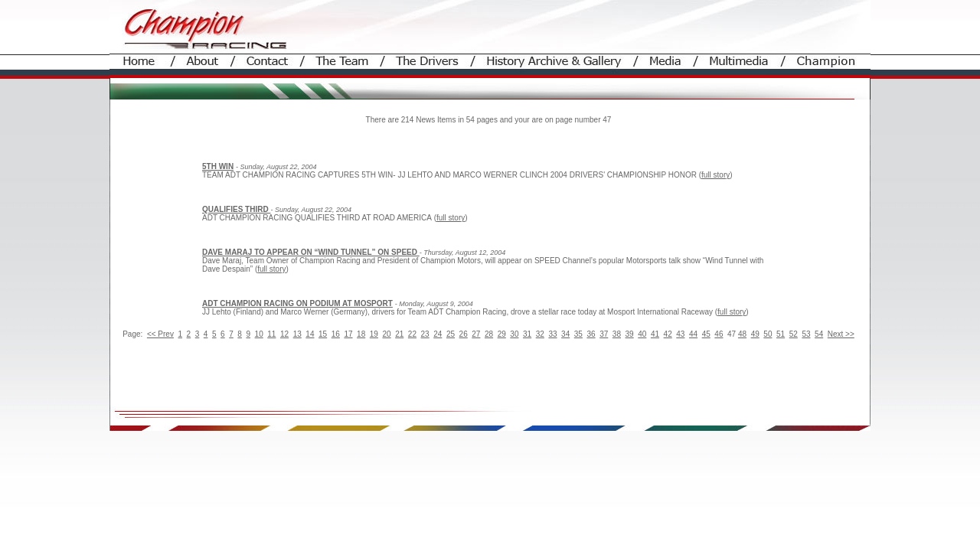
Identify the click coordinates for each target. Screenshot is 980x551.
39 (630, 334)
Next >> (841, 334)
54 (819, 334)
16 (336, 334)
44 (693, 334)
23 (425, 334)
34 (565, 334)
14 (310, 334)
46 (719, 334)
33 (552, 334)
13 (297, 334)
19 (374, 334)
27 (476, 334)
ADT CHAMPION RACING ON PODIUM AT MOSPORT (297, 303)
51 (781, 334)
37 (604, 334)
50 (768, 334)
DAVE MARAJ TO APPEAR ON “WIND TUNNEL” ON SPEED (311, 252)
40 (642, 334)
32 (540, 334)
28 (489, 334)
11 (271, 334)
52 (794, 334)
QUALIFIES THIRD (236, 209)
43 (680, 334)
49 (755, 334)
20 (386, 334)
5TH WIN (218, 166)
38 (617, 334)
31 (527, 334)
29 (502, 334)
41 (655, 334)
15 (323, 334)
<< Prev (160, 334)
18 (361, 334)
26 (464, 334)
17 (348, 334)
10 (259, 334)
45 (706, 334)
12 (284, 334)
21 (399, 334)
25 (451, 334)
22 (412, 334)
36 (591, 334)
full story (715, 175)
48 (742, 334)
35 (578, 334)
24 (438, 334)
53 (806, 334)
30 (514, 334)
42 (668, 334)
